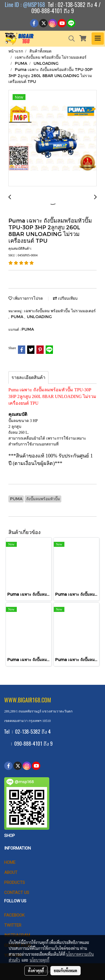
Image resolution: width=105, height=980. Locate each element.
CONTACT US (17, 893)
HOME (10, 862)
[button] (70, 39)
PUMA (18, 317)
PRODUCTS (15, 883)
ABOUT (11, 872)
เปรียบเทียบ (65, 298)
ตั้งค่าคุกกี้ (36, 971)
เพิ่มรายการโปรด (26, 298)
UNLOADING (39, 317)
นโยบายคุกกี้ (39, 960)
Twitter (13, 925)
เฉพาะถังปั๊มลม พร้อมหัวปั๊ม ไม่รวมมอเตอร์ (60, 311)
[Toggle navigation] (98, 39)
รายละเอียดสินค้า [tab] (28, 377)
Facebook (14, 915)
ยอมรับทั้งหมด (66, 971)
